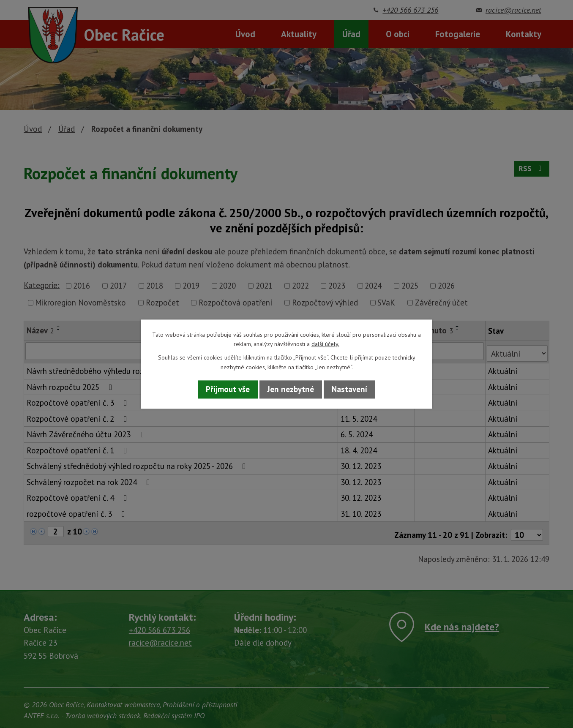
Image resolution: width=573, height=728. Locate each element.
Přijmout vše (228, 390)
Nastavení (349, 390)
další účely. (325, 344)
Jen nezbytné (291, 390)
